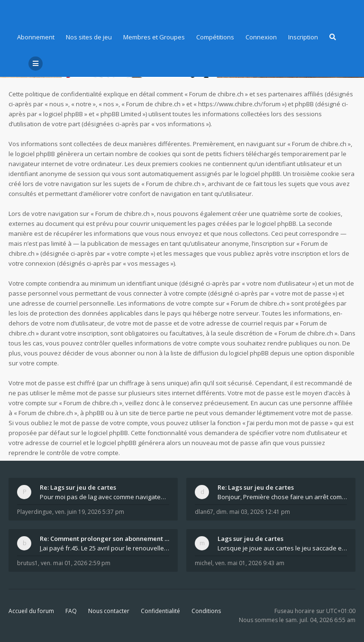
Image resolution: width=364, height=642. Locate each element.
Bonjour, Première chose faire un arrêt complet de (282, 497)
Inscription (303, 37)
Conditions (206, 611)
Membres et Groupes (154, 37)
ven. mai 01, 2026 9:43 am (250, 563)
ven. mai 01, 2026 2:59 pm (76, 563)
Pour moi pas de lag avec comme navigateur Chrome (105, 497)
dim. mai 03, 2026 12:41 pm (253, 512)
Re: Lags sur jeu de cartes (78, 487)
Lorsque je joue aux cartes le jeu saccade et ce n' (282, 548)
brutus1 (27, 563)
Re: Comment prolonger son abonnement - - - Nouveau (105, 539)
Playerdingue (35, 512)
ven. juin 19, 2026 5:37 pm (90, 512)
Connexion (261, 37)
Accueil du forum (31, 611)
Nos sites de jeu (89, 37)
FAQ (71, 611)
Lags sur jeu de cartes (250, 539)
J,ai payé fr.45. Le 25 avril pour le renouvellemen (105, 548)
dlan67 (204, 512)
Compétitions (215, 37)
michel (204, 563)
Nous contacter (109, 611)
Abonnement (36, 37)
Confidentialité (160, 611)
